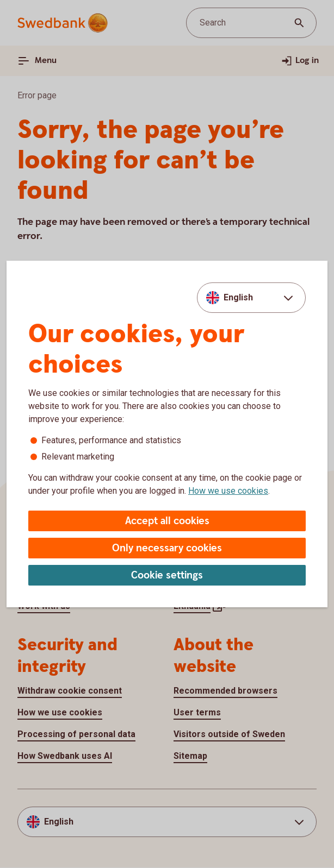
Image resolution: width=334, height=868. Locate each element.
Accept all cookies (167, 521)
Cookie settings (167, 575)
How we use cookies (228, 491)
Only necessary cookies (167, 548)
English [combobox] (238, 297)
